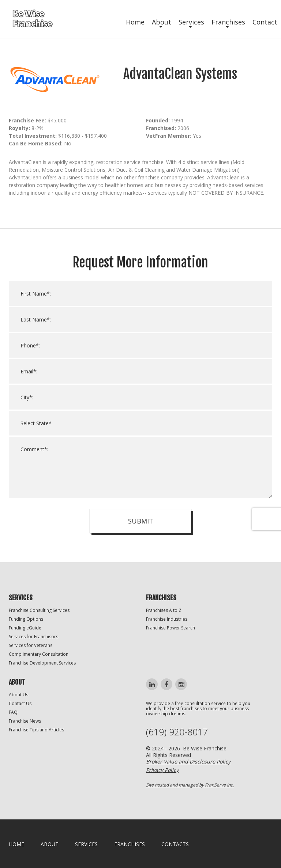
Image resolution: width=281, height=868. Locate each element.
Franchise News (25, 721)
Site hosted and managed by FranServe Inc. (190, 785)
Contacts (175, 844)
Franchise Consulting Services (39, 610)
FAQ (13, 712)
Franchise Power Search (171, 628)
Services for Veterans (31, 645)
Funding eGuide (25, 628)
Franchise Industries (167, 619)
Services (191, 22)
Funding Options (26, 619)
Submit (141, 529)
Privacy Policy (162, 770)
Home (135, 22)
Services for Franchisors (33, 637)
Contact (265, 22)
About (162, 22)
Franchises (228, 22)
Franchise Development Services (42, 663)
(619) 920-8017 (177, 732)
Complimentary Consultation (39, 654)
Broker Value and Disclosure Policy (188, 762)
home (16, 844)
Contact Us (20, 703)
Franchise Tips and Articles (36, 730)
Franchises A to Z (164, 610)
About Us (18, 695)
